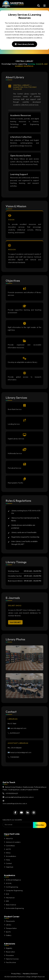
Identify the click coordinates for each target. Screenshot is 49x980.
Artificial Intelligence (12, 880)
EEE (6, 901)
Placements (9, 921)
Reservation (9, 952)
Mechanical (9, 898)
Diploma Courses (11, 959)
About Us (8, 838)
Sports (7, 932)
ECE (6, 894)
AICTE (7, 849)
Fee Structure (10, 962)
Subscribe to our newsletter (12, 820)
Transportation (10, 928)
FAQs (7, 860)
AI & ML (8, 883)
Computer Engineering (13, 890)
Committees (9, 846)
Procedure (9, 955)
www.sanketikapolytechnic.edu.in (15, 803)
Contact (8, 863)
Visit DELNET (15, 623)
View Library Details (24, 44)
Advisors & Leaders (12, 842)
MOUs (7, 853)
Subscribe (40, 825)
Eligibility (8, 948)
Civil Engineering (11, 887)
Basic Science (10, 905)
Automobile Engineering (14, 908)
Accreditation (10, 856)
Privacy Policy (16, 974)
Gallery (8, 935)
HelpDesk (9, 867)
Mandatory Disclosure (30, 974)
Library (8, 925)
